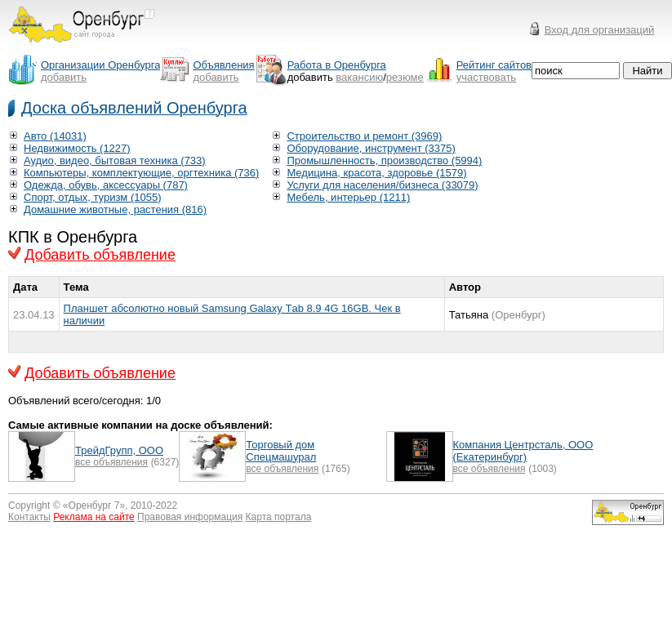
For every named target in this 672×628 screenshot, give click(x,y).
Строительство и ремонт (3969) (364, 136)
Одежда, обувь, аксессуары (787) (106, 185)
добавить (64, 77)
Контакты (29, 517)
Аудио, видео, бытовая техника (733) (115, 160)
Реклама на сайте (94, 517)
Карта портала (279, 517)
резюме (405, 77)
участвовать (486, 77)
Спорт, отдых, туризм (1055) (93, 197)
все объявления (111, 462)
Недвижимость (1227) (77, 148)
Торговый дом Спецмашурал (281, 451)
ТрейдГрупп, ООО (119, 450)
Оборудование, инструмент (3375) (371, 148)
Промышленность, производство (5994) (384, 160)
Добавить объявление (100, 255)
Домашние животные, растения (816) (115, 209)
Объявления (223, 65)
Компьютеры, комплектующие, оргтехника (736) (141, 173)
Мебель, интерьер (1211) (348, 197)
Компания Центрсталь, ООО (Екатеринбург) (523, 451)
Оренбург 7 (94, 506)
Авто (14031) (55, 136)
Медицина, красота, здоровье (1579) (376, 173)
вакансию (359, 77)
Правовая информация (190, 517)
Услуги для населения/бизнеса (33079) (382, 185)
